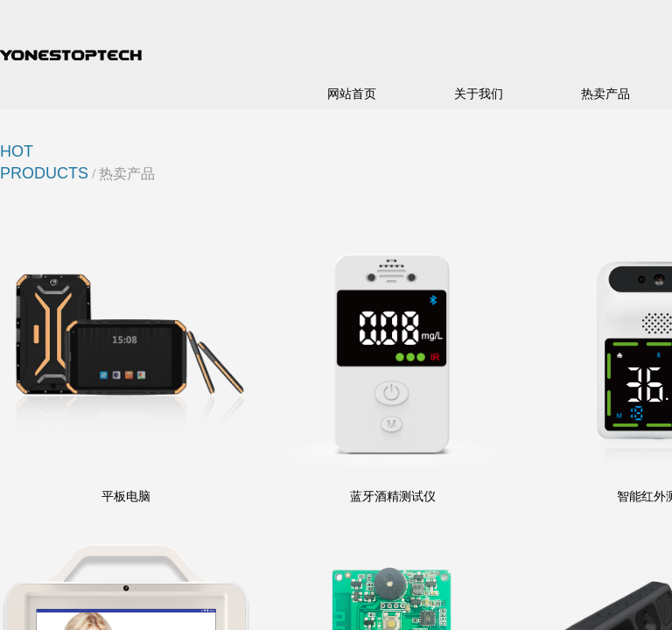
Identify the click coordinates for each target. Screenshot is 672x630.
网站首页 (352, 94)
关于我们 (479, 94)
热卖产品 (605, 94)
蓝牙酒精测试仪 (393, 497)
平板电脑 (126, 497)
